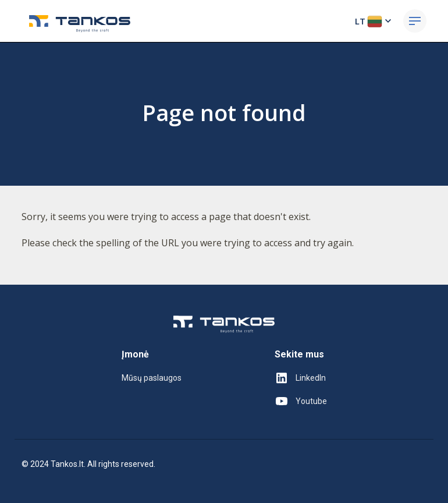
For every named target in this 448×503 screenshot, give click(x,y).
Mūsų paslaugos (152, 378)
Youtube (301, 401)
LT (374, 21)
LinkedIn (300, 378)
